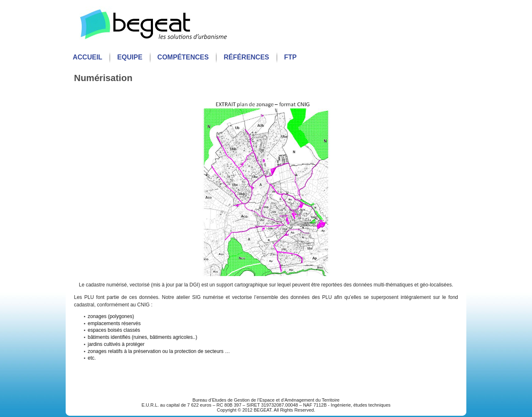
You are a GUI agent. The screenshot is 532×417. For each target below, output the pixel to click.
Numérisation (103, 78)
